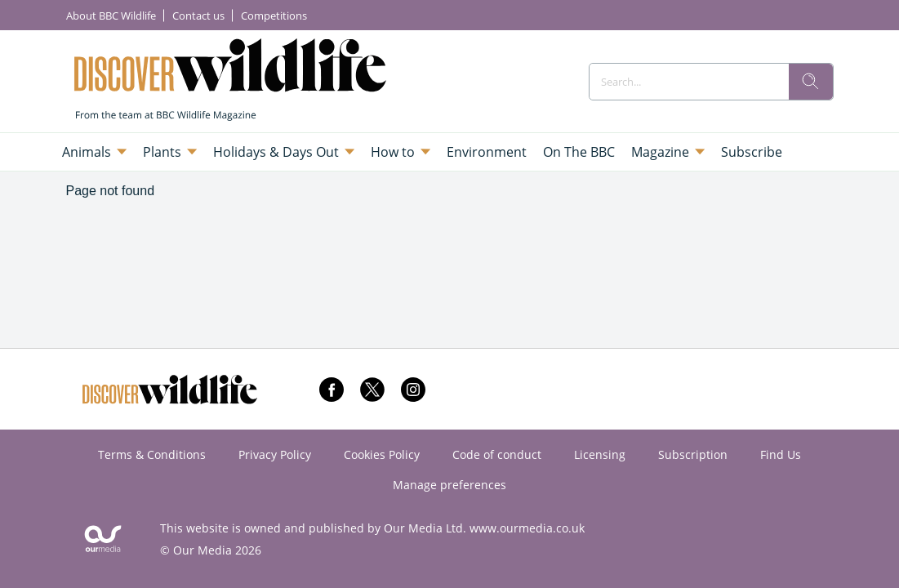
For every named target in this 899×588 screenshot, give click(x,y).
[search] (811, 82)
